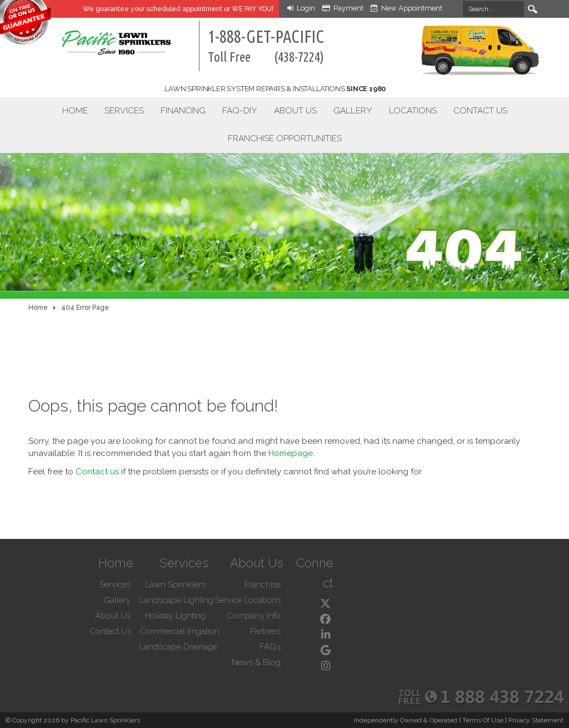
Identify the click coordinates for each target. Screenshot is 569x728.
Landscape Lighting (176, 600)
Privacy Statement (536, 720)
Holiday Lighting (175, 616)
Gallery (353, 110)
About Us (295, 110)
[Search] (493, 9)
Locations (413, 110)
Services (124, 110)
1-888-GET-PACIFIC (266, 46)
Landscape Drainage (178, 647)
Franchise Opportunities (285, 138)
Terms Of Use (483, 720)
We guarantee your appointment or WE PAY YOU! (178, 9)
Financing (183, 110)
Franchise (263, 585)
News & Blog (256, 662)
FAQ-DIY (240, 110)
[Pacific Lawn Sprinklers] (97, 37)
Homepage (291, 453)
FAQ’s (270, 647)
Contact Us (480, 110)
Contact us (97, 472)
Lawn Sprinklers (175, 585)
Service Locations (248, 600)
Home (75, 110)
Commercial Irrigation (179, 631)
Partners (265, 631)
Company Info (254, 616)
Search (533, 9)
